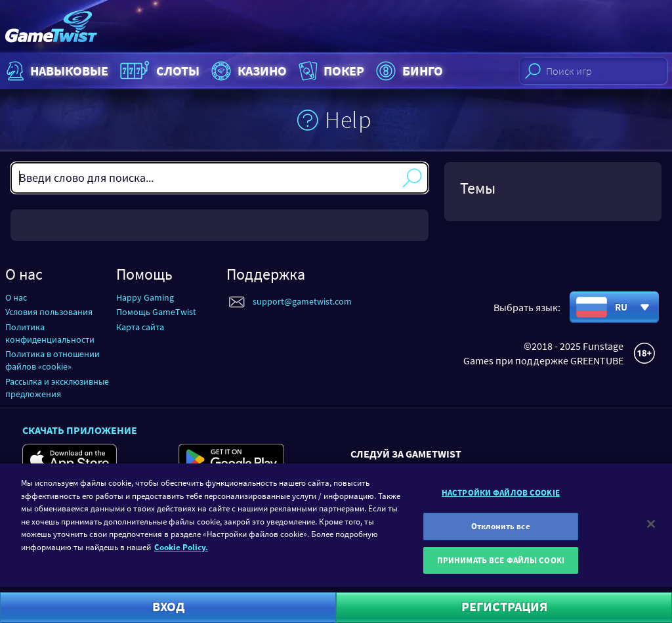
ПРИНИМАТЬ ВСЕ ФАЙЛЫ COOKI (501, 566)
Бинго (408, 71)
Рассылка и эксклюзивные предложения (57, 388)
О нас (16, 297)
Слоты (158, 71)
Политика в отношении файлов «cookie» (52, 360)
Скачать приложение (80, 430)
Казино (247, 71)
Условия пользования (49, 312)
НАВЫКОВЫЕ (56, 71)
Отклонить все (501, 532)
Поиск (412, 178)
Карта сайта (140, 327)
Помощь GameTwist (156, 312)
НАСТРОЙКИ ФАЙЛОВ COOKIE (501, 499)
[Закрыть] (651, 530)
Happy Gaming (145, 297)
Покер (330, 71)
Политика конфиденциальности (50, 333)
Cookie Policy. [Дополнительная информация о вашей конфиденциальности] (181, 553)
